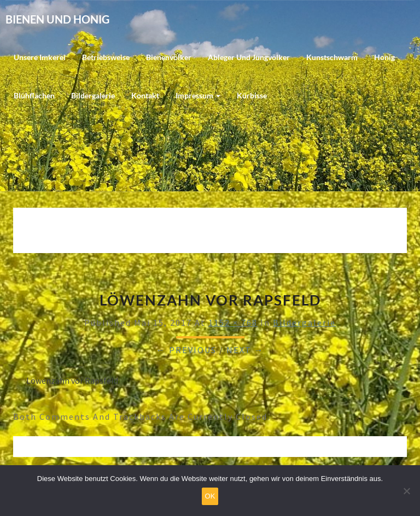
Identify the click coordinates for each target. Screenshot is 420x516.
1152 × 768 (233, 322)
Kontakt (145, 95)
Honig (384, 57)
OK (210, 496)
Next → (245, 350)
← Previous (186, 350)
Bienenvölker (169, 57)
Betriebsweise (106, 57)
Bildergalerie (93, 95)
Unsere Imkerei (40, 57)
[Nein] (406, 491)
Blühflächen (34, 95)
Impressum (198, 95)
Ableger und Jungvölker (249, 57)
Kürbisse (252, 95)
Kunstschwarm (332, 57)
